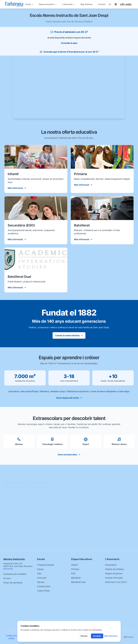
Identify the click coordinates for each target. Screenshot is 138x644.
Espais (40, 569)
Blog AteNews (87, 4)
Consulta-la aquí (69, 43)
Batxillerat (76, 578)
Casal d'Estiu (43, 591)
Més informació (111, 636)
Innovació (42, 578)
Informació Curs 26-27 (116, 582)
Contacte (102, 4)
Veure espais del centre (69, 398)
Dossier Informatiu (114, 578)
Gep (39, 573)
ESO (73, 573)
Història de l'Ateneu (114, 569)
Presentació (111, 565)
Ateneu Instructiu (14, 559)
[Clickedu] (128, 4)
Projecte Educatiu (46, 565)
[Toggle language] (116, 4)
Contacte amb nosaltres (15, 574)
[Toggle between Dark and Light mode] (110, 4)
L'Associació (69, 4)
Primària (75, 569)
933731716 (8, 569)
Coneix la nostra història (69, 335)
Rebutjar (84, 636)
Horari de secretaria (13, 583)
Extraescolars (44, 586)
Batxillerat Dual (78, 582)
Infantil (74, 565)
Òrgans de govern (114, 573)
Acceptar (97, 636)
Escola (30, 4)
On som (7, 578)
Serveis (41, 582)
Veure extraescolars (69, 455)
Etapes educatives (48, 4)
